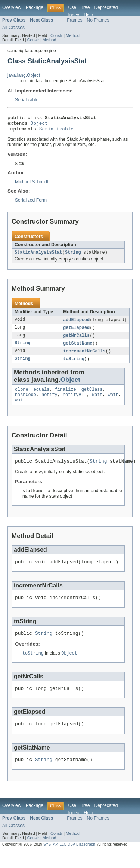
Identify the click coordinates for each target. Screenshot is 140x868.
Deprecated (106, 7)
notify (49, 402)
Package (35, 7)
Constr (56, 35)
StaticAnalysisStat (38, 256)
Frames (74, 20)
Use (72, 7)
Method (72, 35)
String (73, 256)
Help (88, 15)
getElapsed (76, 332)
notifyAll (75, 402)
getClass (92, 396)
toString (74, 365)
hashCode (26, 402)
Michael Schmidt (32, 185)
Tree (85, 7)
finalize (66, 396)
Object (39, 125)
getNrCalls (76, 340)
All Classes (13, 28)
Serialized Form (31, 203)
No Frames (98, 20)
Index (74, 15)
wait (97, 402)
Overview (12, 7)
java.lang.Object (24, 75)
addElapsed (76, 324)
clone (22, 396)
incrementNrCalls (84, 357)
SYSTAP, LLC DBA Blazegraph (69, 861)
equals (42, 396)
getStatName (78, 349)
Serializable (27, 100)
